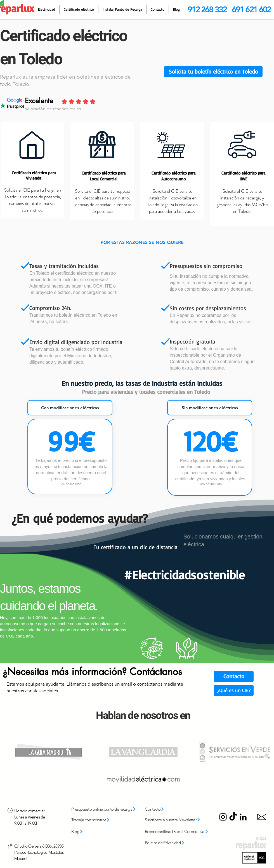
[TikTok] (233, 817)
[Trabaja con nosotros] (98, 820)
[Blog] (86, 832)
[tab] (70, 408)
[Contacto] (234, 676)
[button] (213, 72)
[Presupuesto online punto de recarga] (106, 809)
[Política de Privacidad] (171, 843)
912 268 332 (207, 9)
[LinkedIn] (243, 817)
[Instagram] (223, 817)
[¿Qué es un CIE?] (234, 690)
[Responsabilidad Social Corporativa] (179, 832)
